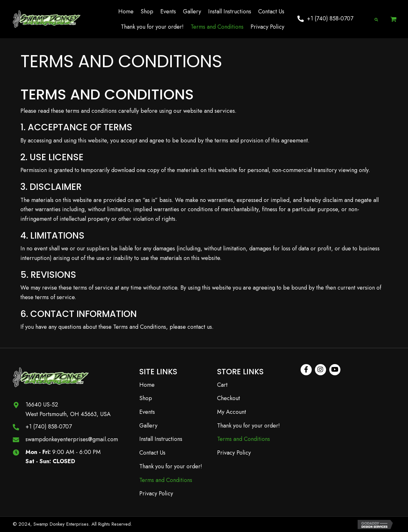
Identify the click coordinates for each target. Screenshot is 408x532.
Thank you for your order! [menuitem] (171, 466)
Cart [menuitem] (222, 385)
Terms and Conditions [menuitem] (166, 480)
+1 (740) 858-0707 (49, 427)
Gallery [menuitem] (148, 426)
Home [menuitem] (147, 385)
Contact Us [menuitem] (152, 453)
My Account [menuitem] (232, 412)
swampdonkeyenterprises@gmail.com (72, 439)
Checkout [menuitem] (229, 398)
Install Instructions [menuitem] (161, 439)
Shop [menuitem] (146, 398)
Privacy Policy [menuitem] (156, 493)
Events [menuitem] (147, 412)
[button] (325, 19)
